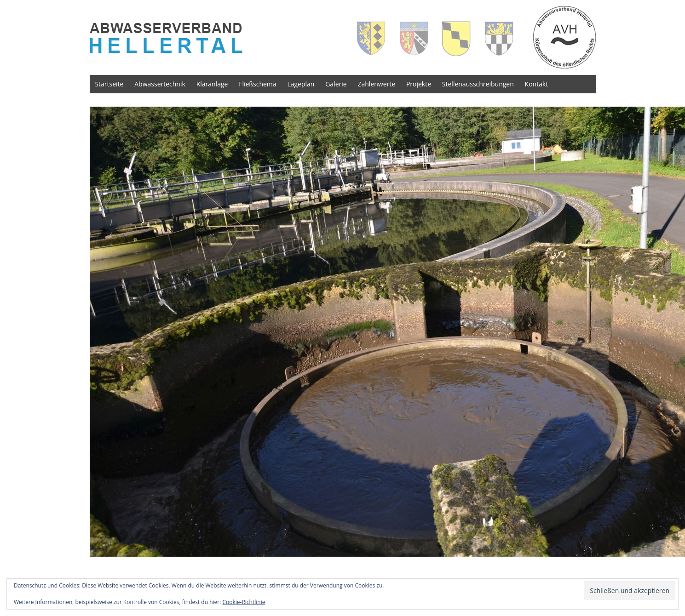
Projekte (419, 84)
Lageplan (301, 84)
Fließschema (257, 84)
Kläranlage (212, 84)
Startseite (109, 84)
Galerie (336, 84)
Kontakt (537, 84)
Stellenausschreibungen (478, 84)
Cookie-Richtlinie (244, 602)
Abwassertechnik (160, 84)
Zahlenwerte (376, 84)
